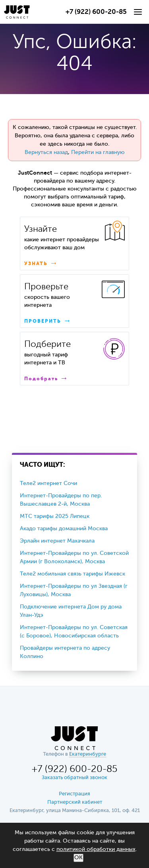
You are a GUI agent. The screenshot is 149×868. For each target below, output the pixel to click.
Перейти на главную (98, 152)
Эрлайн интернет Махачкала (57, 541)
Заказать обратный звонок (74, 778)
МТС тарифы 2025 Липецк (55, 516)
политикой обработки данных (96, 849)
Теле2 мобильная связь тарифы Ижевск (73, 574)
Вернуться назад (46, 152)
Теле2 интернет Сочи (48, 483)
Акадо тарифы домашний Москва (64, 529)
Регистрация (74, 794)
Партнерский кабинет (75, 802)
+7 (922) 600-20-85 (96, 12)
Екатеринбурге (88, 754)
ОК (78, 858)
